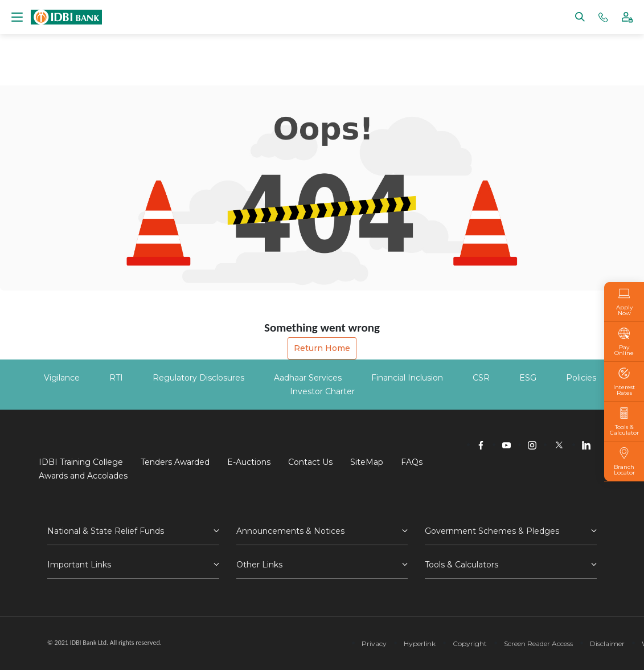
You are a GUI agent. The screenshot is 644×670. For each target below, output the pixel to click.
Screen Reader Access (538, 644)
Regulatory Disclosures (198, 378)
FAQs (412, 462)
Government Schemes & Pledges (492, 531)
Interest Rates (624, 382)
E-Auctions (249, 462)
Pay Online (624, 342)
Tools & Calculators (462, 565)
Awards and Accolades (83, 476)
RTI (116, 378)
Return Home (322, 348)
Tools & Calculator (624, 422)
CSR (481, 378)
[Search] (580, 16)
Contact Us (310, 462)
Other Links (259, 565)
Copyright (470, 644)
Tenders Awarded (175, 462)
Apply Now (624, 302)
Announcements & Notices (290, 531)
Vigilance (62, 378)
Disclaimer (607, 644)
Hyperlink (420, 644)
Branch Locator (624, 461)
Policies (581, 378)
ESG (528, 378)
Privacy (374, 644)
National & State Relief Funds (106, 531)
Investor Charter (322, 391)
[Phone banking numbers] (603, 16)
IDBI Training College (81, 462)
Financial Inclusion (407, 378)
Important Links (79, 565)
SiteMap (367, 462)
